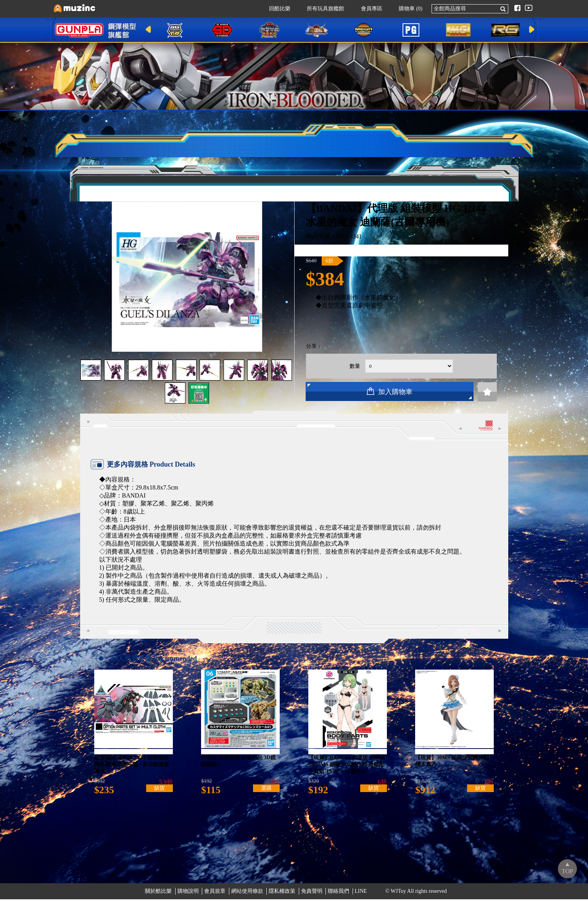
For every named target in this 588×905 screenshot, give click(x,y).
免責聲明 (312, 897)
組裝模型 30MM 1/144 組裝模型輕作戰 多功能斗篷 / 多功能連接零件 (132, 768)
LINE (361, 897)
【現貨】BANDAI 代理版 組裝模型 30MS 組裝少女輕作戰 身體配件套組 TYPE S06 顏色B (347, 768)
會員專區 (368, 9)
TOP (567, 871)
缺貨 (159, 794)
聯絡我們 (338, 897)
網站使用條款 (247, 897)
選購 (266, 794)
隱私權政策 (282, 897)
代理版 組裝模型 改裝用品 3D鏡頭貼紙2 (238, 765)
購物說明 (188, 897)
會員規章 (215, 897)
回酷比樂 (276, 9)
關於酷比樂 (158, 897)
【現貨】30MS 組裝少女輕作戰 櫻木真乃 (452, 765)
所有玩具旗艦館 (322, 9)
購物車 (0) (407, 9)
